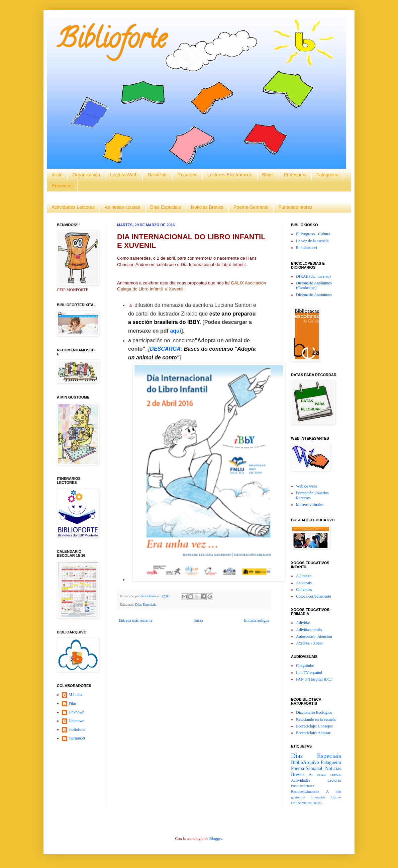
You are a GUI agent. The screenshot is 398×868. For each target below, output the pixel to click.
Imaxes (317, 803)
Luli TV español (309, 673)
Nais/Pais (157, 175)
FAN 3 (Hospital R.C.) (314, 679)
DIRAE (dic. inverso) (313, 276)
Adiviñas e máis (309, 630)
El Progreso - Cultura (313, 234)
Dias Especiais (166, 207)
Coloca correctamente (314, 596)
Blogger (215, 839)
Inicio (57, 175)
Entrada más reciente (136, 620)
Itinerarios (318, 797)
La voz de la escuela (312, 241)
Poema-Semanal (251, 207)
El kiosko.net (307, 248)
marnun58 (77, 738)
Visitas (307, 803)
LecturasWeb (124, 175)
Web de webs (307, 486)
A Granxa (304, 576)
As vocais (304, 583)
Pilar (72, 703)
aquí (175, 331)
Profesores (295, 175)
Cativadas (304, 590)
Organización (86, 175)
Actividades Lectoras (73, 207)
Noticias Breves (207, 207)
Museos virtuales (310, 505)
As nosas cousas (122, 207)
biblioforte (77, 729)
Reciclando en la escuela (316, 719)
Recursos (187, 175)
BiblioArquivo (305, 762)
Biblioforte (112, 41)
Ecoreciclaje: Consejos (314, 726)
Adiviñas (303, 623)
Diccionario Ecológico (314, 712)
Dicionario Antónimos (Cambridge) (314, 285)
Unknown (76, 712)
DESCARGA (165, 349)
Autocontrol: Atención (314, 636)
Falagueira (327, 175)
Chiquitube (305, 666)
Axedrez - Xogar (310, 643)
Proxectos (62, 186)
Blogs (268, 175)
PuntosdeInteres (295, 207)
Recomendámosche (305, 791)
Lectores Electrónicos (230, 175)
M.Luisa (75, 695)
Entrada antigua (257, 620)
